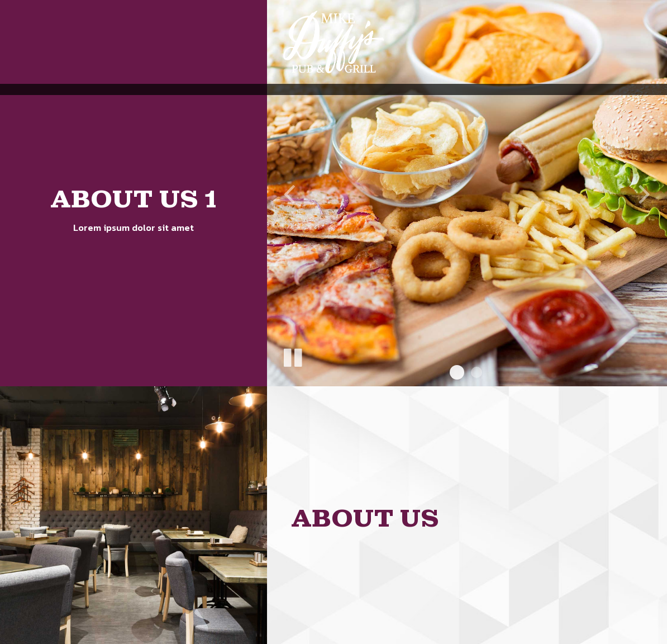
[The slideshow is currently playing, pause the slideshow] (292, 356)
